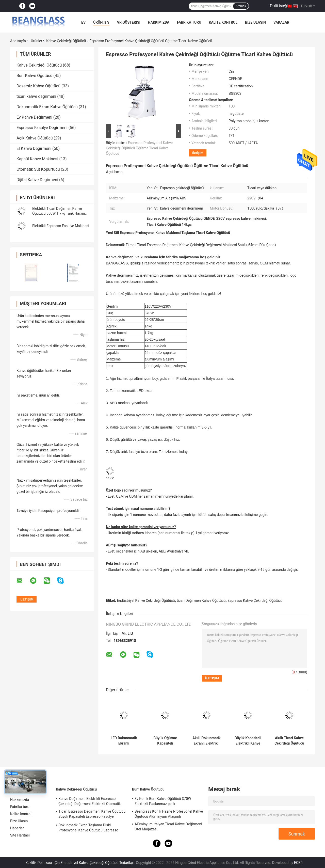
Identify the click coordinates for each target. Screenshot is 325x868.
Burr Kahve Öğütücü (34, 76)
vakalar (281, 22)
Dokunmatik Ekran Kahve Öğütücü (47, 107)
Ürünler (36, 41)
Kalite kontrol (223, 22)
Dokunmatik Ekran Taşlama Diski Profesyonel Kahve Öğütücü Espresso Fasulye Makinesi (88, 828)
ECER (298, 863)
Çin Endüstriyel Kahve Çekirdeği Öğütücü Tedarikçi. (95, 863)
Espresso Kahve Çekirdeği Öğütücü (255, 601)
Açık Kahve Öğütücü (35, 138)
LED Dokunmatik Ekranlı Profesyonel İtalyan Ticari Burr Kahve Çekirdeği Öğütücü (124, 741)
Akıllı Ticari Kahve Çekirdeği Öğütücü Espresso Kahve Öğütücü (289, 741)
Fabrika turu (189, 22)
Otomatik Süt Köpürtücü (38, 169)
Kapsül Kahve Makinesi (37, 159)
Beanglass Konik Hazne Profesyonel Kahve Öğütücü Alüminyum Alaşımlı (169, 814)
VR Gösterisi (129, 22)
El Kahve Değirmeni (34, 148)
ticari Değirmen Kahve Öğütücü (201, 601)
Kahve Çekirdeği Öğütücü (66, 41)
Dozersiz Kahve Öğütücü (38, 86)
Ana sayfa (18, 41)
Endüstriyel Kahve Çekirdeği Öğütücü (146, 601)
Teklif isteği (279, 6)
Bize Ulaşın (255, 22)
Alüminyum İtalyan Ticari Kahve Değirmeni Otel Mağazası (168, 827)
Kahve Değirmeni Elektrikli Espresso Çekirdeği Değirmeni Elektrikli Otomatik (90, 801)
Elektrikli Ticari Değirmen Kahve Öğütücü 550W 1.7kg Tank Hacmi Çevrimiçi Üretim (59, 213)
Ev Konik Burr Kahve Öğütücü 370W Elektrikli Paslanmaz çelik (163, 801)
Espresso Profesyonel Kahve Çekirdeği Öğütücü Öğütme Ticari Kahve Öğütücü (139, 148)
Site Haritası (20, 835)
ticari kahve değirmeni (36, 96)
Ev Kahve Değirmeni (34, 117)
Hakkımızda (159, 22)
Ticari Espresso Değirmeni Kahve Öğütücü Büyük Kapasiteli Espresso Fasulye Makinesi (92, 815)
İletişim (198, 153)
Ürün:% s (101, 22)
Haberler (17, 828)
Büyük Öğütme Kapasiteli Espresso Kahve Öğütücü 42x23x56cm (165, 741)
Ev (83, 22)
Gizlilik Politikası (39, 863)
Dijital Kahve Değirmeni (37, 180)
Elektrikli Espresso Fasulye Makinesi (61, 226)
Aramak (241, 6)
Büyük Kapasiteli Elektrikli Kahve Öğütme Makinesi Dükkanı (248, 741)
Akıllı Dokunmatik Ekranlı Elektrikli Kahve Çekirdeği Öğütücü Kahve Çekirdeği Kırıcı (207, 741)
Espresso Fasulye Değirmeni (42, 128)
